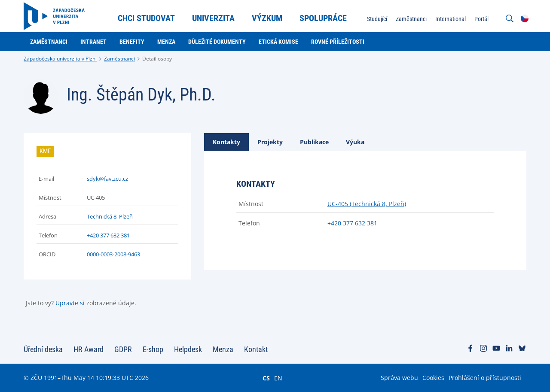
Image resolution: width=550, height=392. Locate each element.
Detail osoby (157, 59)
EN (278, 378)
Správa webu (399, 378)
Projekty (270, 142)
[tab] (226, 142)
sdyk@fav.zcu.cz (107, 179)
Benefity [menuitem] (132, 42)
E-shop (153, 349)
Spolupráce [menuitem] (323, 18)
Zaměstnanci (119, 59)
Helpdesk (188, 349)
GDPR (123, 349)
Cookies (433, 378)
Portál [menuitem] (481, 19)
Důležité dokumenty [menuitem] (217, 42)
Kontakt (256, 349)
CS (266, 378)
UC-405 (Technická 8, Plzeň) (367, 204)
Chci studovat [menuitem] (146, 18)
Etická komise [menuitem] (278, 42)
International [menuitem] (451, 19)
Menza (223, 349)
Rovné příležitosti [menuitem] (338, 42)
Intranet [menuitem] (93, 42)
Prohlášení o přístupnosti (485, 378)
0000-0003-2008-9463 (113, 254)
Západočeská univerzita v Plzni (60, 59)
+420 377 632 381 (108, 235)
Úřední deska (43, 349)
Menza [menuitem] (166, 42)
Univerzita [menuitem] (213, 18)
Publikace (314, 142)
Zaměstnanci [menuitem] (411, 19)
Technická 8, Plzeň (110, 216)
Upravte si (70, 303)
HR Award (89, 349)
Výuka (355, 142)
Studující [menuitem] (377, 19)
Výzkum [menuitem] (267, 18)
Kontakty (226, 142)
